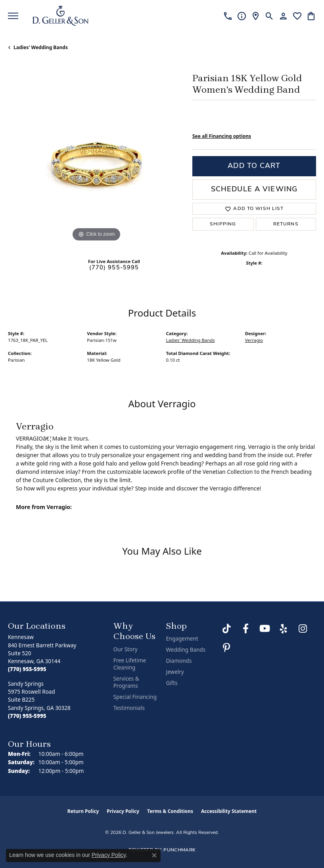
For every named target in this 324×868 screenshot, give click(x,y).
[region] (96, 155)
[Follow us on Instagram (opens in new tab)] (303, 629)
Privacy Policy (123, 811)
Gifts (172, 683)
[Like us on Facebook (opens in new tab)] (245, 629)
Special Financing (135, 697)
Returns (286, 224)
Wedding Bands (186, 650)
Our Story (126, 649)
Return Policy (83, 811)
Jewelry (175, 672)
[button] (269, 16)
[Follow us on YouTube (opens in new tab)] (265, 629)
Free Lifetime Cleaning (130, 664)
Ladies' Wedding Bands (41, 47)
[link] (228, 16)
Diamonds (179, 661)
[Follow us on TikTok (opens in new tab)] (226, 629)
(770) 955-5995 (114, 268)
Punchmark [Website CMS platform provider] (179, 850)
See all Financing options (222, 136)
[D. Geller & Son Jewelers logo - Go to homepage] (60, 16)
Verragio (254, 340)
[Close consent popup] (154, 855)
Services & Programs (126, 682)
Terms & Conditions (170, 811)
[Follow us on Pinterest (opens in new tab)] (226, 648)
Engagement (182, 639)
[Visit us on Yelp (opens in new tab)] (284, 629)
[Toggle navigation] (13, 16)
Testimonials (129, 708)
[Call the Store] (27, 669)
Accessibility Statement (229, 811)
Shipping (223, 224)
